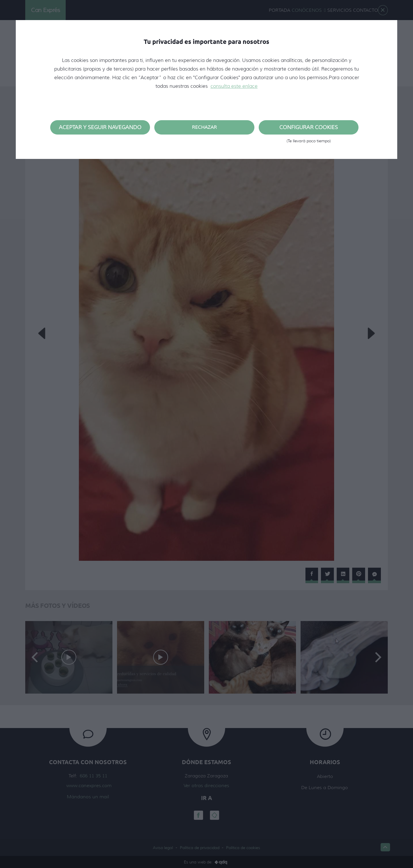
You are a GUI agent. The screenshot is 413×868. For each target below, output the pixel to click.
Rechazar (204, 127)
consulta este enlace (234, 86)
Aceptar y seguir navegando (100, 127)
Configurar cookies (309, 129)
